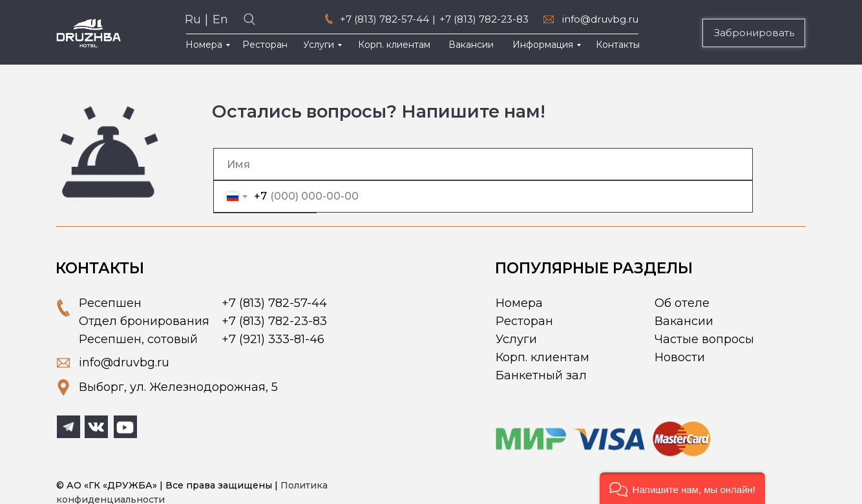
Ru (193, 19)
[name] (483, 164)
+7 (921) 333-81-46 (273, 339)
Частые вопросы (704, 339)
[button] (682, 488)
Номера (519, 303)
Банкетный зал (541, 375)
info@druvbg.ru (600, 19)
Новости (680, 357)
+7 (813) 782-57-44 (384, 19)
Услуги (516, 339)
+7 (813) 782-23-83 (484, 19)
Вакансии (684, 321)
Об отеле (682, 303)
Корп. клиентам (542, 357)
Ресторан (524, 321)
